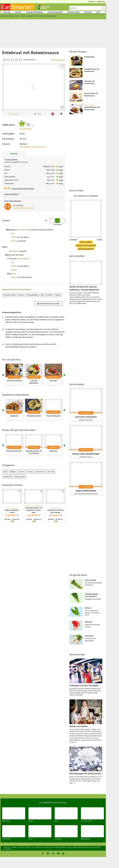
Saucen (22, 472)
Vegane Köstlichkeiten (86, 491)
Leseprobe (73, 239)
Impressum (39, 847)
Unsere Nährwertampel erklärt (23, 189)
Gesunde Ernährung (35, 12)
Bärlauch (88, 608)
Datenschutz (48, 847)
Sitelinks (21, 847)
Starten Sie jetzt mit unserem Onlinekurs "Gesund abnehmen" (86, 276)
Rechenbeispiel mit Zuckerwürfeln (85, 773)
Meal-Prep (53, 451)
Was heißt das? (26, 129)
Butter (14, 241)
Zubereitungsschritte (12, 312)
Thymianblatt (32, 295)
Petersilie (15, 277)
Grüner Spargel (90, 580)
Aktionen (88, 12)
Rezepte (18, 12)
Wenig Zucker (20, 477)
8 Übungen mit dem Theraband (84, 685)
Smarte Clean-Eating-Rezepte (86, 454)
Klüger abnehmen (55, 12)
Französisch (40, 472)
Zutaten (6, 220)
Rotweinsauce (89, 57)
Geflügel (13, 472)
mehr (61, 166)
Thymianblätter (23, 259)
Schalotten (15, 251)
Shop (98, 12)
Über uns (7, 847)
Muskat (14, 270)
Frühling (7, 12)
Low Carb (51, 472)
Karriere (14, 847)
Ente (5, 472)
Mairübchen (89, 636)
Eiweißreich (14, 416)
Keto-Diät (53, 381)
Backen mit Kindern (79, 726)
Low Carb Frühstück (14, 381)
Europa (30, 472)
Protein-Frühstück (53, 416)
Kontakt (28, 847)
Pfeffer (14, 237)
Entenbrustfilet (24, 230)
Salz (13, 233)
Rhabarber (89, 622)
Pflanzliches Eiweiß (34, 416)
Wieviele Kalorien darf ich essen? (33, 147)
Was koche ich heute (14, 451)
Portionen (57, 224)
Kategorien (8, 849)
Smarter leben (73, 12)
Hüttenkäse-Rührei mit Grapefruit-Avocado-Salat (34, 510)
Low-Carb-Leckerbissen (86, 417)
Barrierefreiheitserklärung (82, 847)
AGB (33, 847)
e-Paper (99, 239)
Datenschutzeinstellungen (63, 847)
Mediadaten (96, 847)
